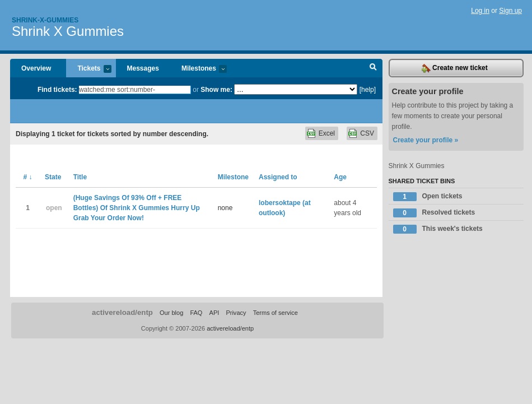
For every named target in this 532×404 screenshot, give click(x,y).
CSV (367, 133)
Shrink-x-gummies (45, 20)
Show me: (216, 90)
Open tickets (428, 197)
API (214, 313)
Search (373, 68)
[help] (368, 90)
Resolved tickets (434, 213)
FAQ (196, 313)
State (53, 177)
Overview (36, 68)
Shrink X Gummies (68, 31)
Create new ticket (455, 68)
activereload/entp (122, 312)
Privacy (236, 313)
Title (80, 177)
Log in (480, 11)
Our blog (171, 313)
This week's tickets (438, 229)
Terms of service (276, 313)
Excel (327, 133)
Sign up (510, 11)
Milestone (233, 177)
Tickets (88, 69)
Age (340, 177)
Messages (143, 68)
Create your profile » (426, 140)
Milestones (199, 69)
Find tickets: (57, 90)
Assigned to (278, 177)
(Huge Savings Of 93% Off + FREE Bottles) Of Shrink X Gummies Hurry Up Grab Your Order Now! (137, 208)
